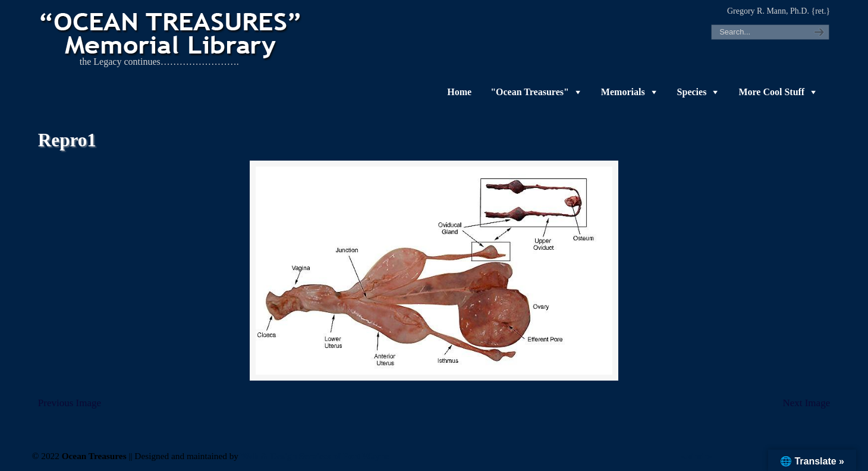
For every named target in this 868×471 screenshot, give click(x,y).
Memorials (623, 92)
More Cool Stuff (771, 92)
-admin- (697, 456)
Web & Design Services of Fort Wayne (315, 456)
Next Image (806, 403)
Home (459, 92)
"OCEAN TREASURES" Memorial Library (172, 33)
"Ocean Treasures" (530, 92)
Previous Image (70, 403)
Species (692, 92)
